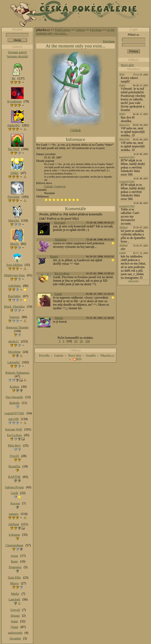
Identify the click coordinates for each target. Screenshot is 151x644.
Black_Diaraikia (14, 307)
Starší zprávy (134, 281)
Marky (15, 594)
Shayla (14, 244)
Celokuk (75, 130)
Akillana (123, 227)
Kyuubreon (14, 101)
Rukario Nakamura (17, 373)
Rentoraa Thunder (17, 327)
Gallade (48, 186)
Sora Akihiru (14, 265)
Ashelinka (14, 286)
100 (87, 341)
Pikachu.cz (107, 356)
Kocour (15, 503)
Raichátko (14, 296)
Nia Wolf (14, 149)
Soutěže (91, 356)
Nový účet (127, 65)
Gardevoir (60, 186)
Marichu (14, 221)
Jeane (14, 621)
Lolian (122, 253)
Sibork (59, 318)
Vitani (14, 627)
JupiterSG (14, 125)
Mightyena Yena (14, 275)
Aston (14, 556)
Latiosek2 (13, 362)
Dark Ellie (14, 578)
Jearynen (60, 223)
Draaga (15, 616)
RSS (79, 359)
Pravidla (44, 356)
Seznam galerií (17, 52)
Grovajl (15, 610)
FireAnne (96, 30)
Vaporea (14, 317)
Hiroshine (14, 352)
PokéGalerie (63, 30)
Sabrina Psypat (14, 487)
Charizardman (14, 545)
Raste (14, 561)
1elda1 (14, 173)
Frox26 (14, 456)
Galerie (80, 30)
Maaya (14, 583)
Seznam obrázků (17, 56)
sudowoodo (15, 633)
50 (81, 341)
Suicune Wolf (14, 429)
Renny (54, 257)
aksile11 (14, 341)
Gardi (58, 294)
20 (76, 341)
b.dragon (14, 535)
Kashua (14, 387)
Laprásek (14, 599)
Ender (122, 85)
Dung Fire (124, 125)
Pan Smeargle (14, 397)
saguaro (14, 514)
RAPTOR (14, 477)
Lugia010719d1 (127, 157)
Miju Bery (14, 446)
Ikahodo (14, 403)
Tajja (122, 74)
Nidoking (61, 240)
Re (14, 78)
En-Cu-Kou (62, 273)
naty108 (14, 419)
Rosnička (14, 466)
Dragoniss (15, 567)
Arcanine (15, 638)
